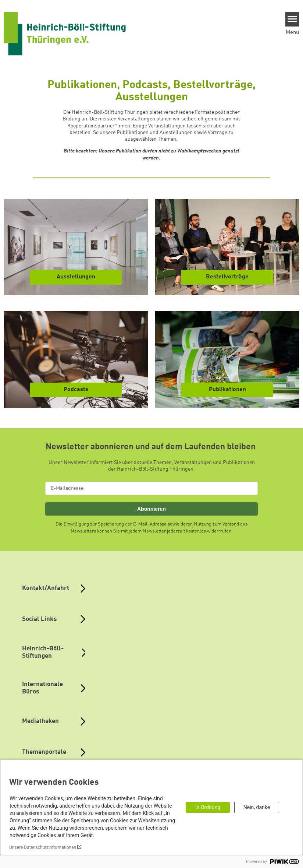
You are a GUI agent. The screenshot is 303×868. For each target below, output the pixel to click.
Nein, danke (257, 807)
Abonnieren (151, 509)
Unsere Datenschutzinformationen (43, 847)
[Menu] (293, 19)
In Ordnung (208, 807)
